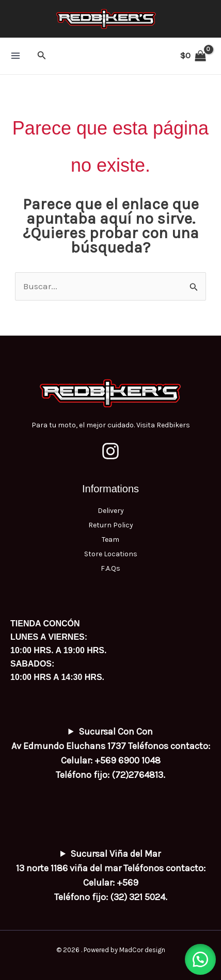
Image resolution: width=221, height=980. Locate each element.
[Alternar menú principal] (15, 56)
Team (110, 539)
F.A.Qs (110, 568)
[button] (42, 56)
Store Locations (111, 554)
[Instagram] (110, 451)
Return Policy (111, 525)
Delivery (111, 511)
